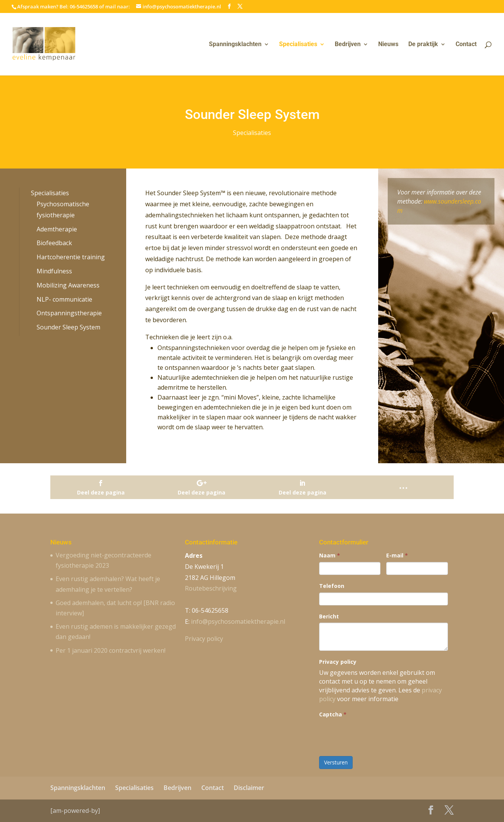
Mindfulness (54, 271)
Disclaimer (249, 788)
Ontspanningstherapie (69, 313)
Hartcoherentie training (71, 257)
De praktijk (423, 45)
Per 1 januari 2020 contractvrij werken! (111, 650)
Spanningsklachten (235, 45)
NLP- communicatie (64, 299)
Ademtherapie (57, 229)
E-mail (397, 555)
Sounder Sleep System (68, 327)
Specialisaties (298, 45)
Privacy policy (204, 639)
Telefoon (332, 586)
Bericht (329, 616)
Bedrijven (348, 45)
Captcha (333, 714)
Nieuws (388, 45)
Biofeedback (54, 243)
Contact (466, 45)
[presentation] (377, 735)
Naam (330, 555)
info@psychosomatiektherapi (238, 621)
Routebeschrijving (211, 588)
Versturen (336, 762)
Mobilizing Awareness (68, 285)
